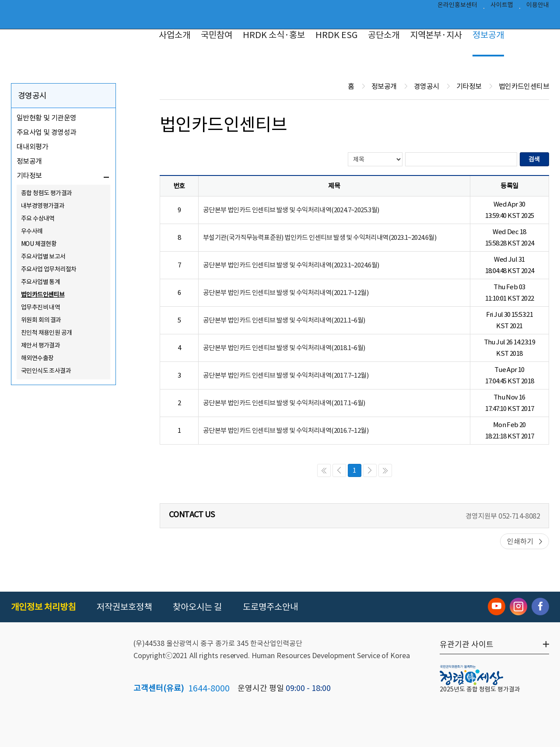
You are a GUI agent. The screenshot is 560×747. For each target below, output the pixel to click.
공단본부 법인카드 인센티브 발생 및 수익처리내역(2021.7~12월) (286, 293)
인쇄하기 (520, 541)
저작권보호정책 (124, 607)
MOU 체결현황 (39, 244)
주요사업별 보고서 (43, 256)
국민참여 (217, 35)
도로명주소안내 (270, 607)
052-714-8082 (519, 516)
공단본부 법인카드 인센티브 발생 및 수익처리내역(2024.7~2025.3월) (291, 210)
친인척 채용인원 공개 (46, 333)
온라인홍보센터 (457, 7)
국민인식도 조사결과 (46, 371)
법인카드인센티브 (43, 295)
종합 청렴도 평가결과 (46, 193)
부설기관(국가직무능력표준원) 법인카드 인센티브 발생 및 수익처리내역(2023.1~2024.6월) (320, 237)
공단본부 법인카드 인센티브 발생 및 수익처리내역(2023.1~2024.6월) (291, 265)
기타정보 (29, 175)
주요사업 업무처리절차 (49, 269)
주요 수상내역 (38, 218)
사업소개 (175, 35)
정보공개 (488, 35)
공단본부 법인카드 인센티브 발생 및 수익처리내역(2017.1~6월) (284, 403)
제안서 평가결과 (40, 345)
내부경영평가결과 (43, 206)
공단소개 (384, 35)
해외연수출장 (37, 358)
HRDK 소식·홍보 (274, 35)
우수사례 (32, 231)
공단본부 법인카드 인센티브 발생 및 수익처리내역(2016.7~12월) (286, 430)
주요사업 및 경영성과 (46, 132)
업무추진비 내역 (40, 307)
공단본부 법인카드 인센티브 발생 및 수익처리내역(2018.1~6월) (284, 348)
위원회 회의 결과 (41, 320)
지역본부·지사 (436, 35)
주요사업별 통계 (40, 282)
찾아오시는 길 (197, 607)
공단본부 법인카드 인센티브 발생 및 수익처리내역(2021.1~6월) (284, 320)
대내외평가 (32, 147)
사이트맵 (502, 7)
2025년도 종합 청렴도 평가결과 (480, 689)
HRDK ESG (336, 35)
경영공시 (32, 96)
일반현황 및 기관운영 (46, 118)
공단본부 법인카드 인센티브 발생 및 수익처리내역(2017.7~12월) (286, 375)
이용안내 (538, 7)
